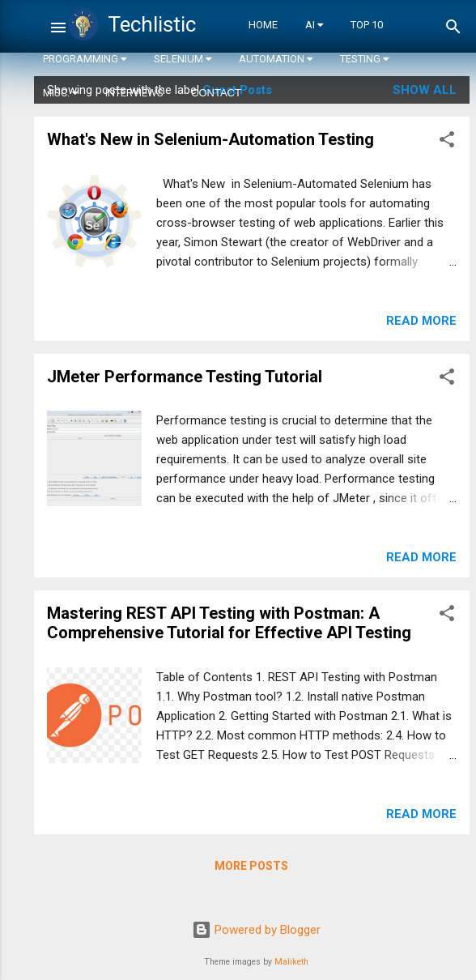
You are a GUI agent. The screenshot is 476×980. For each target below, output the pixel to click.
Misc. (60, 93)
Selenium (183, 59)
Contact (216, 93)
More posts (251, 866)
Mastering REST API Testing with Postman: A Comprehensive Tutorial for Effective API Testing (229, 623)
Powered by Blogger (256, 930)
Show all (425, 90)
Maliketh (291, 962)
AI (314, 25)
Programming (85, 59)
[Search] (453, 30)
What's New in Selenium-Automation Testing (210, 139)
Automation (276, 59)
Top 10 (367, 25)
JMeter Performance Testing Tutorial (185, 377)
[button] (447, 142)
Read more (421, 321)
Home (263, 25)
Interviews (134, 93)
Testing (364, 59)
